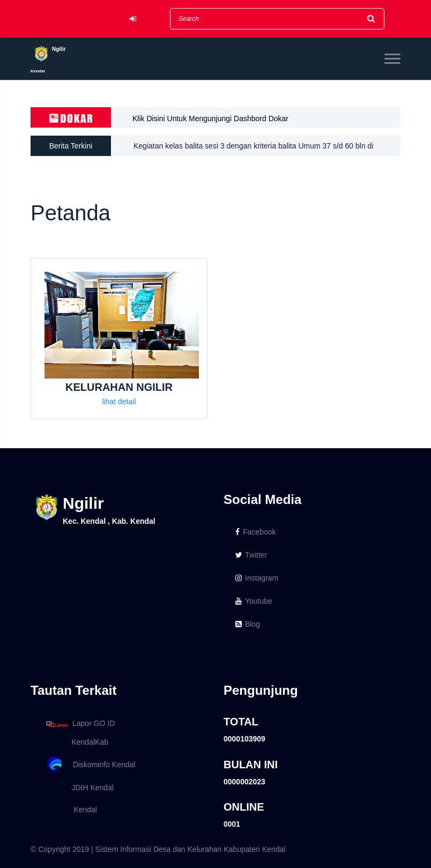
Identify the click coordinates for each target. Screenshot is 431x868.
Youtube (254, 601)
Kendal (70, 810)
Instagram (257, 578)
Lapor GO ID (80, 724)
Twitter (251, 555)
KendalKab (75, 742)
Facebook (255, 532)
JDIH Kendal (78, 788)
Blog (248, 624)
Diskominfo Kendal (90, 765)
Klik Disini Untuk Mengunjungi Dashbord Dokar (210, 118)
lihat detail (119, 402)
